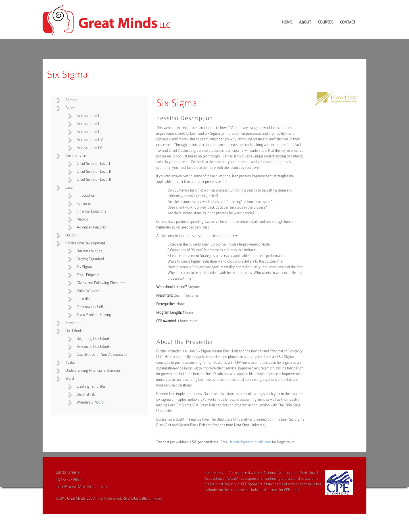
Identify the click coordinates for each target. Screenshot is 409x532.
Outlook (71, 235)
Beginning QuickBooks (94, 339)
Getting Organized (90, 259)
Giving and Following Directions (101, 283)
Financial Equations (91, 211)
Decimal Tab (86, 394)
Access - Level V (89, 148)
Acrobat (71, 100)
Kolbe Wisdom (88, 291)
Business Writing (90, 251)
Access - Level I (89, 116)
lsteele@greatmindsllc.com (251, 442)
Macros (82, 219)
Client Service (76, 156)
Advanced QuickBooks (94, 347)
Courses (325, 22)
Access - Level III (89, 132)
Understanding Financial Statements (93, 370)
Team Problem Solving (94, 315)
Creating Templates (91, 386)
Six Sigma (84, 267)
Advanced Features (91, 227)
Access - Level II (89, 124)
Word (70, 378)
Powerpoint (74, 323)
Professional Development (85, 243)
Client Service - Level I (93, 164)
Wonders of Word (90, 402)
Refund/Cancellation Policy (143, 498)
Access (71, 108)
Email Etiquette (88, 275)
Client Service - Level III (94, 179)
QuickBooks (74, 331)
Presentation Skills (91, 307)
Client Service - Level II (94, 172)
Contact (348, 22)
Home (287, 22)
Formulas (84, 203)
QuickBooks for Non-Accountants (102, 355)
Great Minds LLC (80, 498)
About (305, 22)
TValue (70, 362)
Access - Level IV (90, 140)
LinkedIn (83, 299)
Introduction (86, 195)
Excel (69, 187)
